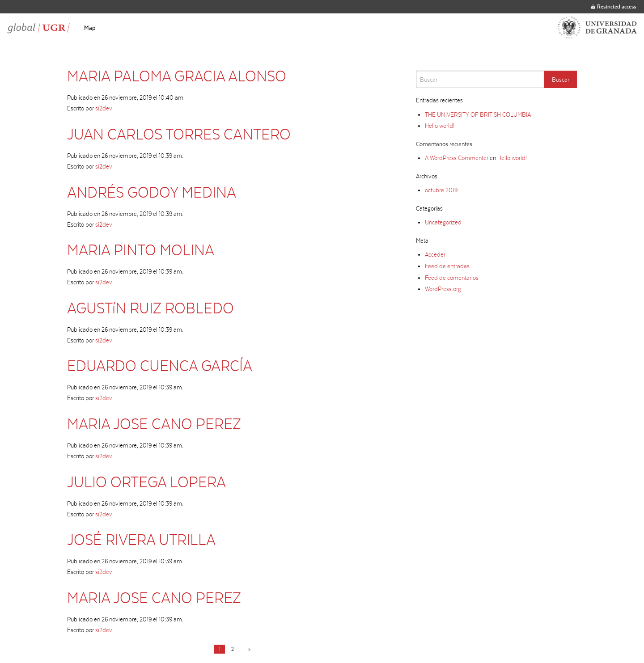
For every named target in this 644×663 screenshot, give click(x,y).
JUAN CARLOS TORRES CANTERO (179, 134)
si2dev (104, 108)
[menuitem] (90, 28)
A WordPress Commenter (457, 158)
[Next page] (248, 649)
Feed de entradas (447, 266)
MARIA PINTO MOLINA (141, 250)
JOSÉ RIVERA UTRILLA (141, 539)
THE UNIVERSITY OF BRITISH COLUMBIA (478, 114)
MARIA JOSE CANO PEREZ (154, 424)
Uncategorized (443, 222)
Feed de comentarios (452, 278)
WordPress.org (443, 289)
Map (90, 28)
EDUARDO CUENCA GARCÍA (160, 365)
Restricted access (614, 6)
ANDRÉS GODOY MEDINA (152, 192)
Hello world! (440, 126)
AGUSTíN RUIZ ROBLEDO (150, 308)
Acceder (435, 254)
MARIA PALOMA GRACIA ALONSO (177, 76)
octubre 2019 (441, 190)
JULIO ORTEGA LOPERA (146, 482)
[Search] (480, 79)
